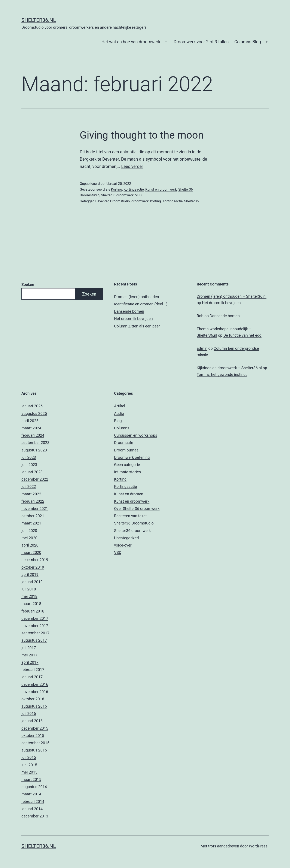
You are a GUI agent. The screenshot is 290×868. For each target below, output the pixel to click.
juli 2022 (29, 486)
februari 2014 (33, 802)
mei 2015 (29, 772)
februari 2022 (33, 501)
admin (202, 348)
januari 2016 (32, 721)
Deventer (102, 201)
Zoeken (28, 285)
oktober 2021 (33, 516)
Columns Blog (248, 42)
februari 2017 (33, 670)
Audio (119, 413)
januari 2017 (32, 677)
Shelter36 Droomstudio (134, 523)
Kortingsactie (134, 189)
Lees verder (132, 166)
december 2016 (35, 684)
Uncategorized (126, 538)
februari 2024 (33, 435)
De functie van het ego (242, 335)
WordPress (258, 846)
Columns (122, 428)
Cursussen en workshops (136, 435)
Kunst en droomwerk (161, 189)
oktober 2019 (33, 567)
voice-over (123, 545)
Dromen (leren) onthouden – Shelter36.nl (232, 296)
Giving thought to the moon (142, 135)
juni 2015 (29, 765)
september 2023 (35, 443)
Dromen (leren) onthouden (137, 297)
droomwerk (140, 201)
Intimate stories (127, 472)
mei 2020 (29, 538)
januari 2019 (32, 582)
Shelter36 (192, 201)
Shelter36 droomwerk (117, 195)
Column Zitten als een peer (137, 326)
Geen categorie (127, 465)
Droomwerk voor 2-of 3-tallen (201, 42)
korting (156, 201)
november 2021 (35, 509)
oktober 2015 (33, 736)
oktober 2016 (33, 699)
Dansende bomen (129, 311)
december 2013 (35, 816)
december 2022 (35, 479)
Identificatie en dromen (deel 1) (141, 304)
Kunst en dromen (129, 494)
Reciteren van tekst (130, 516)
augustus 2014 (34, 787)
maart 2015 (31, 779)
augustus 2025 (34, 413)
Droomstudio (120, 201)
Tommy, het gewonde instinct (222, 374)
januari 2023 (32, 472)
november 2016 (35, 692)
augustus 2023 (34, 450)
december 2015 (35, 728)
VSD (138, 195)
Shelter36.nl (39, 20)
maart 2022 (31, 494)
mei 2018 (29, 596)
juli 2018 (29, 589)
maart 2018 (31, 604)
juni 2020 (29, 531)
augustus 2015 (34, 750)
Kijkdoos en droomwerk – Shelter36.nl (229, 368)
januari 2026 (32, 406)
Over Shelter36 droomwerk (137, 509)
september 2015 (35, 743)
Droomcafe (124, 443)
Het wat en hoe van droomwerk (131, 42)
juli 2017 (29, 648)
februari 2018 (33, 611)
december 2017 (35, 618)
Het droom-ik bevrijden (133, 319)
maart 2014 (31, 794)
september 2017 (35, 633)
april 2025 (30, 421)
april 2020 (30, 545)
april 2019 (30, 574)
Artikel (120, 406)
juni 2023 (29, 465)
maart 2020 (31, 552)
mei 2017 (29, 655)
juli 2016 (29, 713)
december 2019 (35, 560)
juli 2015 (29, 757)
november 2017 (35, 626)
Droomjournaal (127, 450)
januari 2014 (32, 809)
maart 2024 (31, 428)
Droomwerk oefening (132, 457)
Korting (116, 189)
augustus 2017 (34, 640)
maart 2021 (31, 523)
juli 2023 (29, 457)
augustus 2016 (34, 706)
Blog (118, 421)
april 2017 (30, 662)
